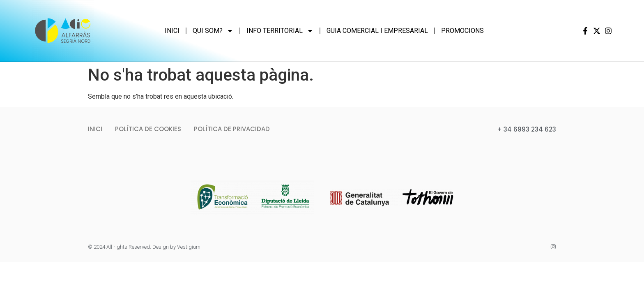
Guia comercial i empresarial (377, 31)
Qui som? (213, 31)
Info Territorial (280, 31)
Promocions (462, 31)
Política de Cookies (148, 129)
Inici (172, 31)
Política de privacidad (232, 129)
